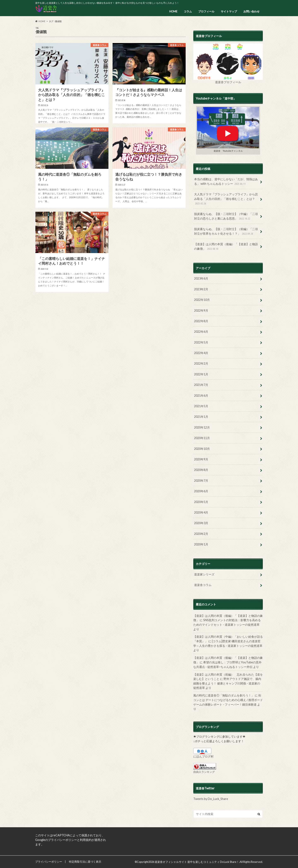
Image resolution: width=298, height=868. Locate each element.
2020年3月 (201, 523)
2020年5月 (201, 502)
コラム (188, 11)
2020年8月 (201, 470)
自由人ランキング (204, 772)
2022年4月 (201, 353)
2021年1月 (201, 417)
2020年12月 (202, 427)
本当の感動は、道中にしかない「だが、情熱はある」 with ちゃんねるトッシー (226, 182)
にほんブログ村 (203, 756)
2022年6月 (201, 332)
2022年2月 (201, 363)
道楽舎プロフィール (228, 82)
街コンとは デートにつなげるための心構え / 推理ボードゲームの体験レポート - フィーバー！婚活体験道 (228, 700)
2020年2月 (201, 534)
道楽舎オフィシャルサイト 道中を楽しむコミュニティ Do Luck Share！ (197, 862)
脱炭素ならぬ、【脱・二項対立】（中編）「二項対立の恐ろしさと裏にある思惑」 (226, 216)
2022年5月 (201, 342)
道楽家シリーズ (204, 574)
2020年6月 (201, 491)
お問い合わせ (251, 11)
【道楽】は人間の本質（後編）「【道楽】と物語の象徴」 (226, 247)
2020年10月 (202, 449)
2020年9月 (201, 459)
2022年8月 (201, 321)
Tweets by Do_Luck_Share (211, 799)
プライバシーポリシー (49, 862)
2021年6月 (201, 396)
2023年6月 (201, 278)
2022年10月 (202, 300)
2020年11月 (202, 438)
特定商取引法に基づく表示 (85, 862)
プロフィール (206, 11)
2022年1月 (201, 374)
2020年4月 (201, 512)
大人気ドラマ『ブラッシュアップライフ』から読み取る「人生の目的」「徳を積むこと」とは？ (226, 199)
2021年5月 (201, 406)
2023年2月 (201, 289)
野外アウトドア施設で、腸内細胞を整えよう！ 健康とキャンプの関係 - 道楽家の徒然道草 (227, 683)
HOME (173, 11)
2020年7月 (201, 481)
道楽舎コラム (203, 585)
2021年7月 (201, 385)
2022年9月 (201, 310)
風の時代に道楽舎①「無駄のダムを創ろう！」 (224, 695)
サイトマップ (229, 11)
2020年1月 (201, 544)
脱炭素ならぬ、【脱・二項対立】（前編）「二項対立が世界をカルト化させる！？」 (226, 231)
